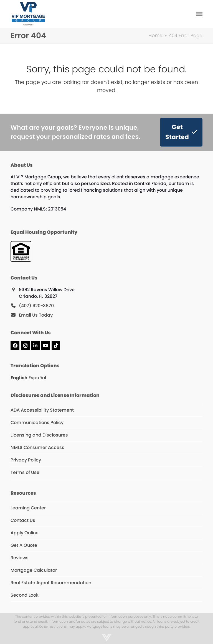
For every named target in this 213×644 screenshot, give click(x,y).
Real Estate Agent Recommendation (51, 583)
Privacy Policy (26, 460)
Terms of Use (25, 472)
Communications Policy (37, 423)
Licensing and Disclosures (39, 435)
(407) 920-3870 (36, 306)
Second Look (25, 595)
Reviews (20, 558)
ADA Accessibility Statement (42, 410)
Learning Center (28, 508)
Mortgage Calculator (34, 570)
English (19, 378)
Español (37, 378)
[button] (199, 14)
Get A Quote (24, 545)
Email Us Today (36, 315)
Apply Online (25, 533)
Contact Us (23, 520)
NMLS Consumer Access (37, 447)
